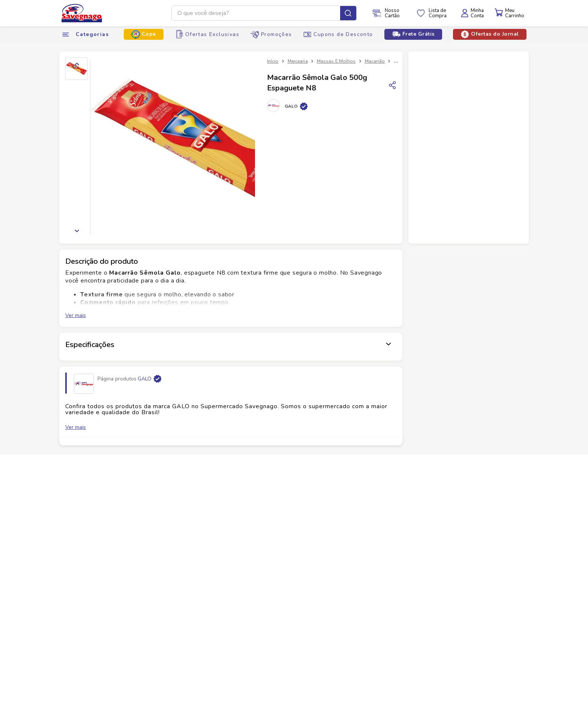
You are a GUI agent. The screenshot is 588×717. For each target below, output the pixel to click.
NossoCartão (392, 13)
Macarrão (375, 61)
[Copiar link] (393, 85)
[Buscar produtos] (348, 13)
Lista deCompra (438, 13)
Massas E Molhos (336, 61)
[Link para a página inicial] (273, 61)
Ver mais (76, 316)
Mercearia (298, 61)
